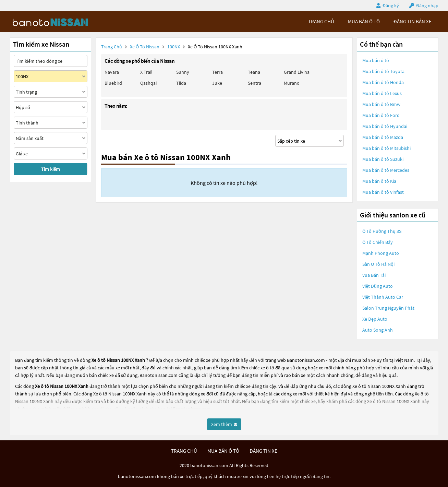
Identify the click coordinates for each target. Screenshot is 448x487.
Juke (217, 83)
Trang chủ (112, 47)
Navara (112, 72)
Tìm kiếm (51, 169)
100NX (174, 47)
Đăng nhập (427, 5)
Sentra (255, 83)
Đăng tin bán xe (413, 21)
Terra (217, 72)
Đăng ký (391, 5)
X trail (146, 72)
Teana (254, 72)
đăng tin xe (263, 451)
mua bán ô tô (364, 21)
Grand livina (297, 72)
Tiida (181, 83)
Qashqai (148, 83)
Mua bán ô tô (376, 60)
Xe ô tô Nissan (145, 47)
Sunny (183, 72)
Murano (292, 83)
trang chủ (321, 21)
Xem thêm (224, 424)
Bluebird (113, 83)
